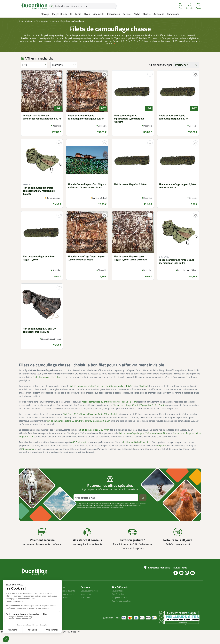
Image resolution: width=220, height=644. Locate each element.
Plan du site (86, 604)
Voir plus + (29, 519)
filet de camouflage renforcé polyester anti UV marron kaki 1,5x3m (101, 393)
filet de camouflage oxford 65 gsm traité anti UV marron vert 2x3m (78, 428)
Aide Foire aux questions (123, 608)
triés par (168, 72)
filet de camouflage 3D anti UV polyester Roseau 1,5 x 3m (109, 409)
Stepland (143, 393)
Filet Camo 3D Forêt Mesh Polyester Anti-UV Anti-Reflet (90, 421)
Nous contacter (119, 598)
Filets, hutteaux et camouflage (47, 384)
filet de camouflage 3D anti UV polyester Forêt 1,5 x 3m (139, 412)
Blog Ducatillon (119, 601)
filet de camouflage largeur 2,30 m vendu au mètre (143, 440)
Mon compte (87, 601)
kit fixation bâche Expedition (137, 449)
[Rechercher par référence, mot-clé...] (83, 6)
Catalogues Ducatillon (91, 598)
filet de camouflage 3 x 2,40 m (95, 437)
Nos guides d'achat (121, 604)
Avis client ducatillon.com (62, 611)
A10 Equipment (79, 449)
